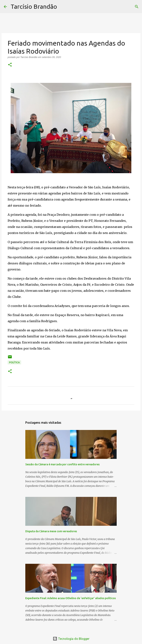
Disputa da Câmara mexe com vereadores (51, 531)
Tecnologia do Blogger (71, 639)
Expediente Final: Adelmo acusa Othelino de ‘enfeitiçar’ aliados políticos (71, 598)
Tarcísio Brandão (34, 6)
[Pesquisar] (62, 7)
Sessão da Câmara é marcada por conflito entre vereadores (62, 464)
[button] (10, 65)
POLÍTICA (14, 362)
